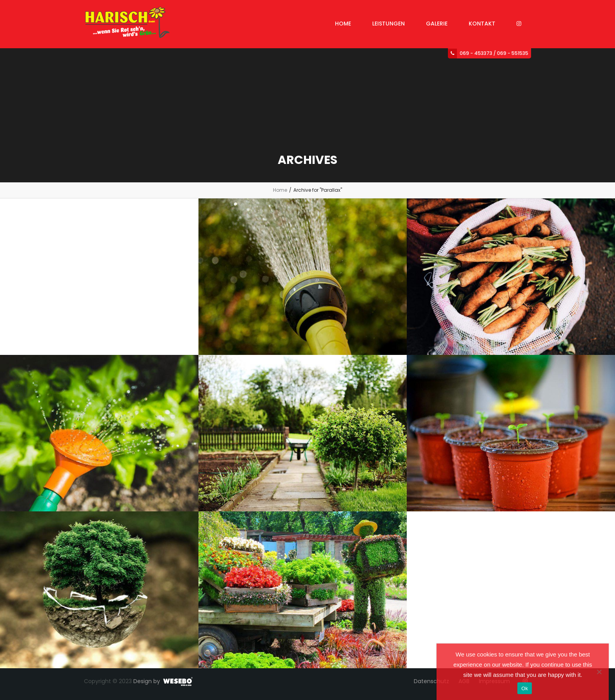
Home (280, 190)
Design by (147, 681)
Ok (525, 688)
